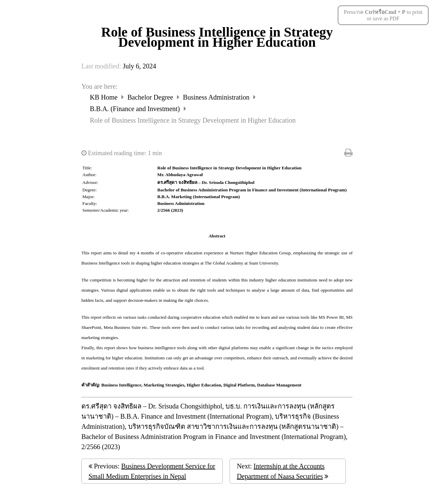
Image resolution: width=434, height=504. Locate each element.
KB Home (105, 97)
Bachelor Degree (151, 97)
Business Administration (217, 97)
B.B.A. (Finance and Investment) (136, 109)
